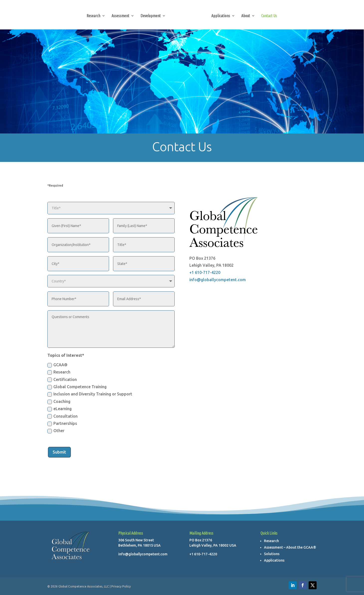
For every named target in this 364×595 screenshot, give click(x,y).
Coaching (59, 402)
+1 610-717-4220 (205, 272)
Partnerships (62, 424)
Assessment (122, 15)
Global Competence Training (77, 387)
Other (56, 431)
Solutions (272, 554)
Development (152, 15)
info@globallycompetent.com (218, 280)
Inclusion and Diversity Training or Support (90, 394)
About (244, 15)
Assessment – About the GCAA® (290, 547)
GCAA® (57, 365)
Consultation (62, 416)
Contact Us (268, 15)
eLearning (60, 409)
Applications (219, 15)
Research (95, 15)
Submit (59, 452)
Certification (62, 380)
